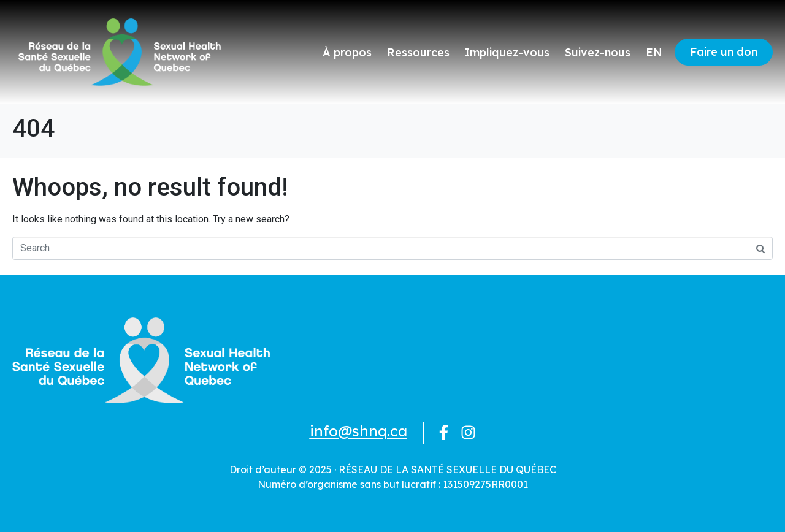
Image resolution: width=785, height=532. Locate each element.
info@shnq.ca (358, 431)
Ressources (418, 52)
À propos (347, 52)
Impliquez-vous (507, 52)
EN (654, 52)
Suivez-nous (598, 52)
